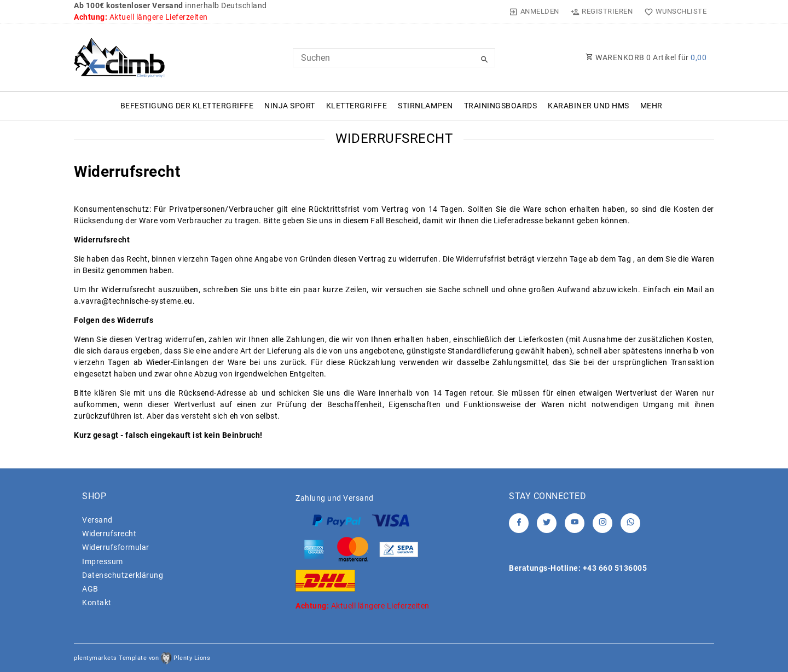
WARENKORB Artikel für (646, 57)
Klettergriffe (357, 106)
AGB (90, 589)
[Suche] (484, 60)
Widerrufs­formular (116, 547)
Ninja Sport (290, 106)
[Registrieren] (602, 11)
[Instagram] (602, 523)
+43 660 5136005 (615, 568)
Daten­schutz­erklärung (123, 575)
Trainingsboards (501, 106)
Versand (97, 520)
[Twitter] (547, 523)
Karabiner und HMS (589, 106)
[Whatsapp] (630, 523)
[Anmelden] (534, 11)
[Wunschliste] (673, 11)
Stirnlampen (425, 106)
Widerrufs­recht (109, 534)
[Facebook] (519, 523)
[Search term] (394, 58)
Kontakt (97, 603)
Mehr (651, 106)
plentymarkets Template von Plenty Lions (142, 658)
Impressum (103, 561)
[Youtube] (575, 523)
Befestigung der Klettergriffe (187, 106)
